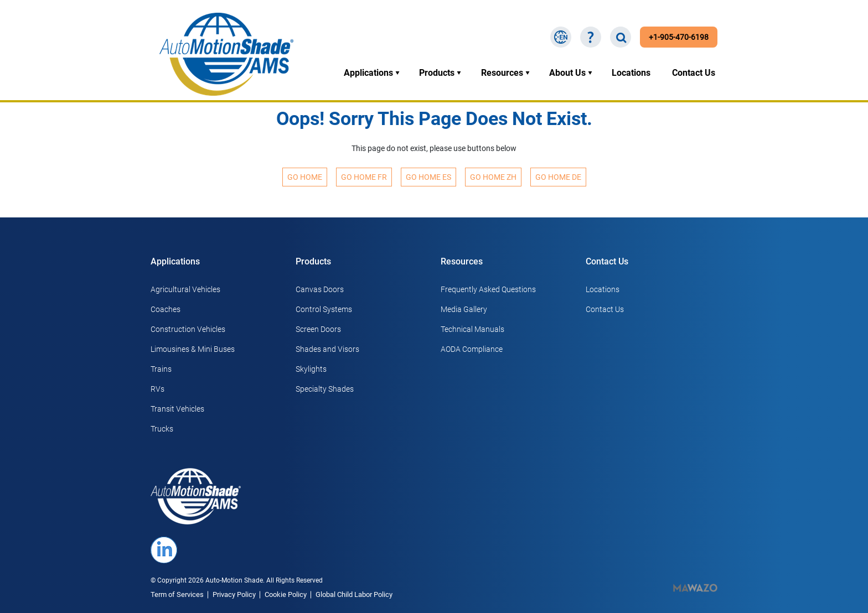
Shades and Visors (327, 349)
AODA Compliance (472, 349)
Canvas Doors (320, 289)
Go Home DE (558, 177)
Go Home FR (364, 177)
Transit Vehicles (177, 409)
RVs (157, 389)
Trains (161, 369)
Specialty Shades (325, 389)
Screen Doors (318, 329)
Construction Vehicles (188, 329)
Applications (368, 73)
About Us (567, 73)
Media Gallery (464, 309)
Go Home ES (428, 177)
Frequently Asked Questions (488, 289)
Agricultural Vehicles (185, 289)
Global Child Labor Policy (354, 594)
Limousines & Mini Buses (193, 349)
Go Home (305, 177)
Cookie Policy (286, 594)
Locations (631, 73)
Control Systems (324, 309)
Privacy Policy (234, 594)
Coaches (166, 309)
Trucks (162, 429)
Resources (502, 73)
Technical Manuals (472, 329)
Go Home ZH (493, 177)
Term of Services (177, 594)
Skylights (311, 369)
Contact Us (694, 73)
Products (437, 73)
